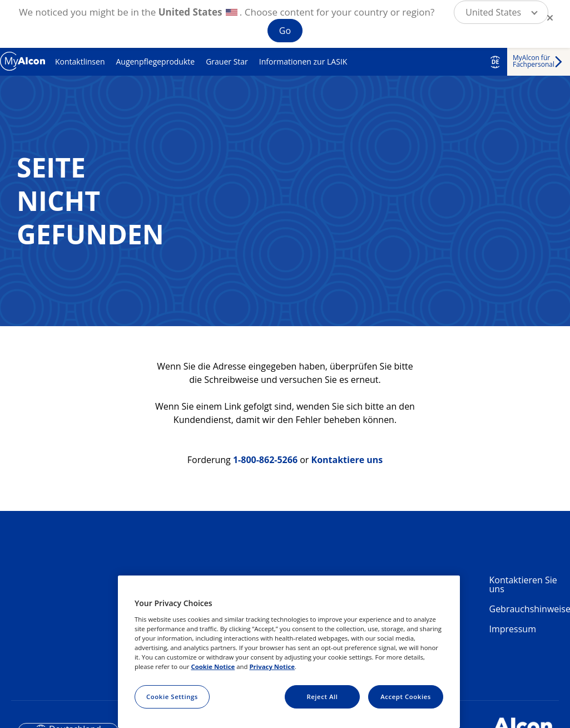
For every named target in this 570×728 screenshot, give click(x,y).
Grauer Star (227, 62)
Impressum (513, 629)
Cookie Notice (213, 666)
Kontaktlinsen (80, 62)
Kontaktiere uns (347, 460)
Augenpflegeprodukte (155, 62)
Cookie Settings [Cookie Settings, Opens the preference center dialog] (172, 697)
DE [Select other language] (495, 62)
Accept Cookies (406, 697)
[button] (501, 12)
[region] (289, 652)
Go (285, 31)
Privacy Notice (272, 666)
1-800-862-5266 (265, 460)
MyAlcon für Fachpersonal (534, 61)
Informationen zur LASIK (303, 62)
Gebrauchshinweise (526, 609)
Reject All (322, 697)
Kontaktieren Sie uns (523, 584)
